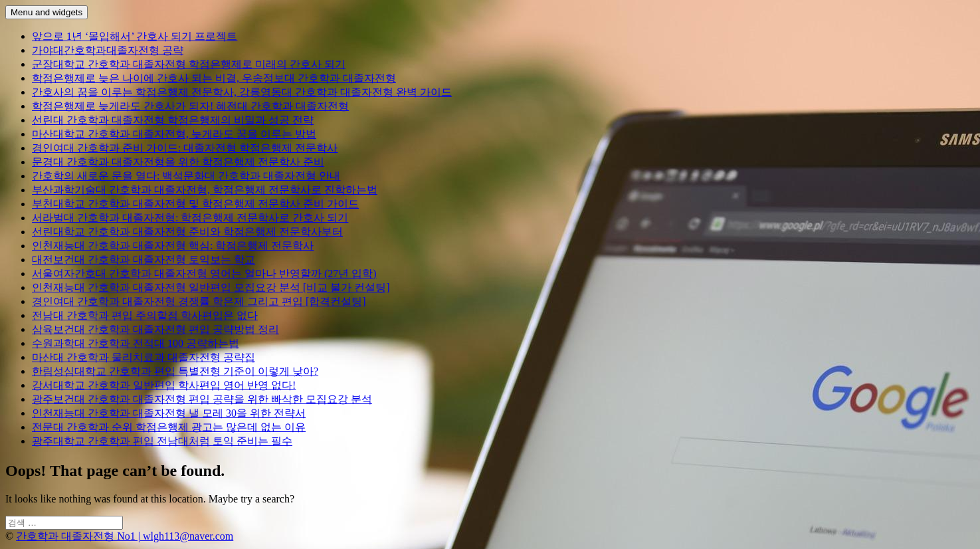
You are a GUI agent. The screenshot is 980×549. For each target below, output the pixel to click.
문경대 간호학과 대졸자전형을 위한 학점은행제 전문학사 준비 (178, 162)
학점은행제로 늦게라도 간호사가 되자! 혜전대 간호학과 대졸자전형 (190, 106)
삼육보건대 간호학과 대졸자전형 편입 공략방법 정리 (155, 329)
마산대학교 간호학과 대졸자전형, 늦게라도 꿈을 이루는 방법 (174, 134)
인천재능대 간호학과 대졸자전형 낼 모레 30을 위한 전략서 (169, 413)
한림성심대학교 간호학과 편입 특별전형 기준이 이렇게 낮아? (175, 371)
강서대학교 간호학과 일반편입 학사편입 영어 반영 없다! (164, 385)
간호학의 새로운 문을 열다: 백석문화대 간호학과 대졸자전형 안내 (186, 176)
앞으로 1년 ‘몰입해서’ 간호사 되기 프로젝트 (135, 36)
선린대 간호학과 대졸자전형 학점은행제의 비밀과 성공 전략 (173, 120)
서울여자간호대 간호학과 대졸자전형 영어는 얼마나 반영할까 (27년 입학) (204, 274)
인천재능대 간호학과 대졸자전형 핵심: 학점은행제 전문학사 (173, 246)
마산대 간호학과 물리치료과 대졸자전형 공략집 (144, 357)
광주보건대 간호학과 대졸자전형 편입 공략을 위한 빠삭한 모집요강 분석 (202, 399)
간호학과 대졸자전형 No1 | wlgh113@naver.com (125, 536)
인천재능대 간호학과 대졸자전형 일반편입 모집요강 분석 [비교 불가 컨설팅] (211, 287)
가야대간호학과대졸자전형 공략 (108, 50)
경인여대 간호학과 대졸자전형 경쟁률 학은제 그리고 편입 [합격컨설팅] (199, 301)
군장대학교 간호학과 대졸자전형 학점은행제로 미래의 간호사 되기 (189, 64)
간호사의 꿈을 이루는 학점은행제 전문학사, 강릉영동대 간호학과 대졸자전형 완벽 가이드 (242, 92)
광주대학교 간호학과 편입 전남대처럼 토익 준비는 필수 (162, 441)
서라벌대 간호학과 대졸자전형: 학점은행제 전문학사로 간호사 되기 (190, 218)
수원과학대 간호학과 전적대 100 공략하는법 (136, 343)
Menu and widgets (47, 12)
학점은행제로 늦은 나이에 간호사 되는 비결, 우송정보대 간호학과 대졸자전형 (214, 78)
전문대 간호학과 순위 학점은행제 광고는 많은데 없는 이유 (169, 427)
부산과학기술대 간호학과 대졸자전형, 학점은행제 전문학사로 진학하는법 (205, 190)
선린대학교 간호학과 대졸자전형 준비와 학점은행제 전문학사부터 (187, 232)
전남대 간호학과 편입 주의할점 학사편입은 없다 (145, 315)
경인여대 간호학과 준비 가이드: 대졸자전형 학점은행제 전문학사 (185, 148)
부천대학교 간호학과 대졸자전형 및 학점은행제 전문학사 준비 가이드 (195, 204)
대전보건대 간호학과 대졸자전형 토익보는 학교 (144, 260)
